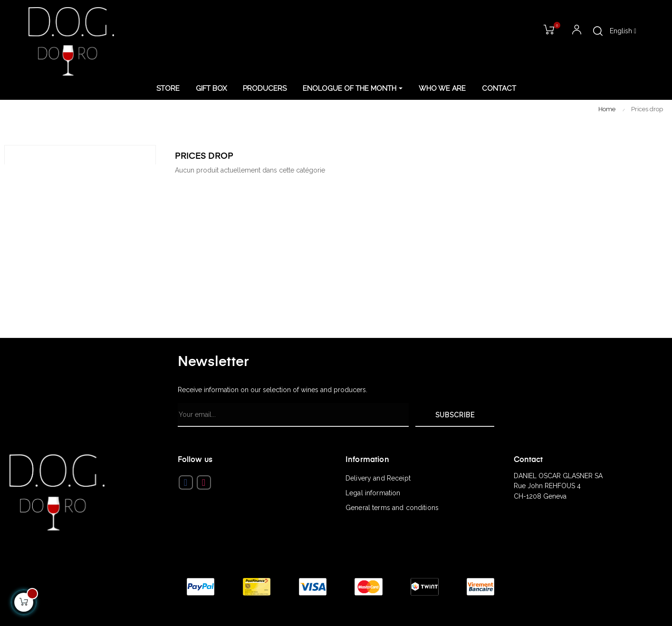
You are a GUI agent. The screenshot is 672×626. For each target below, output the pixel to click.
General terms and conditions (392, 508)
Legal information (373, 493)
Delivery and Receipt (378, 478)
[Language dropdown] (623, 31)
